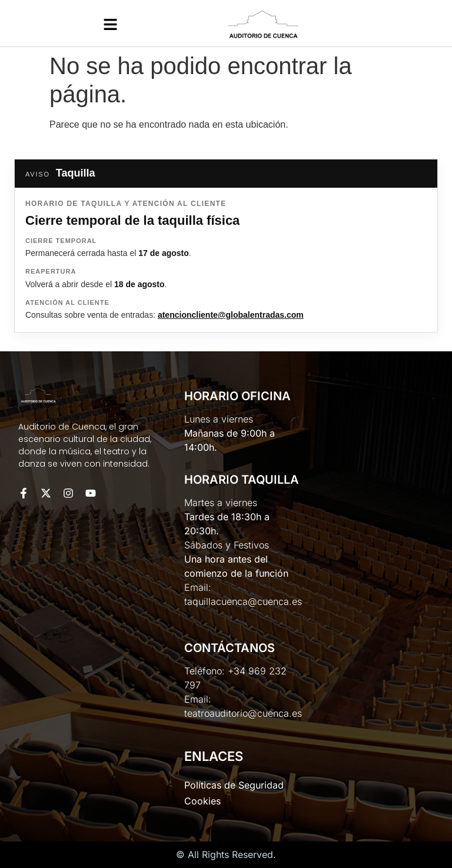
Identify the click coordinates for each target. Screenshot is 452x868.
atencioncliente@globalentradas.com (231, 315)
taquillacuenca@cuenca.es (243, 601)
